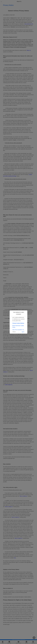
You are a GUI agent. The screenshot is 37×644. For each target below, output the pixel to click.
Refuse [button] (14, 332)
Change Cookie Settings (18, 323)
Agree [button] (23, 332)
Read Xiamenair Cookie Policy (18, 326)
